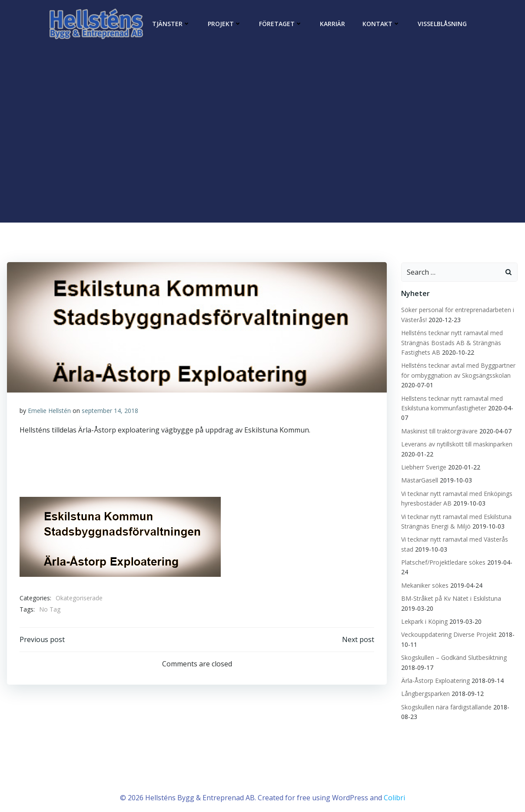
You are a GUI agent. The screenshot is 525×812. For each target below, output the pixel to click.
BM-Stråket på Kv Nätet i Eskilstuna (450, 588)
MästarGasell (419, 479)
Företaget (281, 24)
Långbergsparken (425, 683)
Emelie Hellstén (49, 411)
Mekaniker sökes (424, 575)
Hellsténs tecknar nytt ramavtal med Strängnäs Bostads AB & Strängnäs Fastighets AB (451, 342)
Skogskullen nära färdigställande (445, 696)
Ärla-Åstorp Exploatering (435, 670)
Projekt (225, 24)
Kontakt (381, 24)
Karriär (332, 24)
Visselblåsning (442, 24)
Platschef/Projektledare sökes (442, 561)
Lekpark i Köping (424, 611)
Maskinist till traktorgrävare (439, 430)
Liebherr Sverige (423, 466)
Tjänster (171, 24)
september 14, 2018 (110, 411)
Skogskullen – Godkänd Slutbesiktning (453, 647)
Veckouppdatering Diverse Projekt (448, 624)
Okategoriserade (79, 598)
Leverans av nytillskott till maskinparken (456, 443)
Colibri (394, 786)
